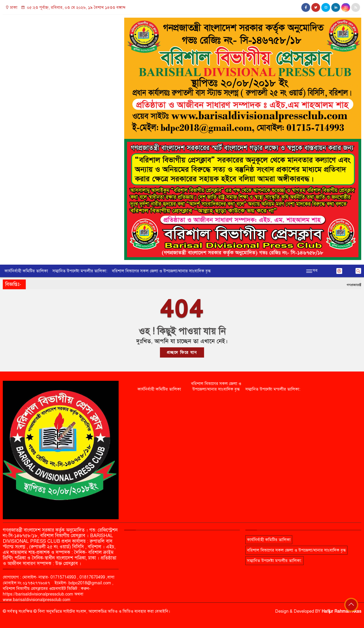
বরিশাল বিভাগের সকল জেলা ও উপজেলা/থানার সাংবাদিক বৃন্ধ (161, 271)
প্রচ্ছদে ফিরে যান (182, 352)
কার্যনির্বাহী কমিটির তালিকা (26, 271)
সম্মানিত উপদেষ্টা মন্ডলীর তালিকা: (80, 271)
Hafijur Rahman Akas (341, 611)
